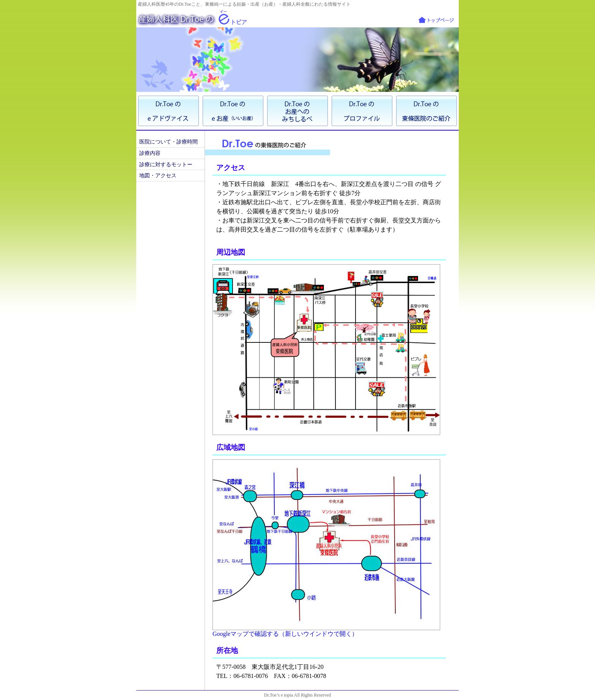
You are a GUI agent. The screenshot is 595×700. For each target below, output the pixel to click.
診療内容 (150, 153)
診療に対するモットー (166, 164)
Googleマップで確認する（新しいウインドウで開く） (285, 634)
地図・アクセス (158, 175)
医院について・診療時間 (168, 142)
